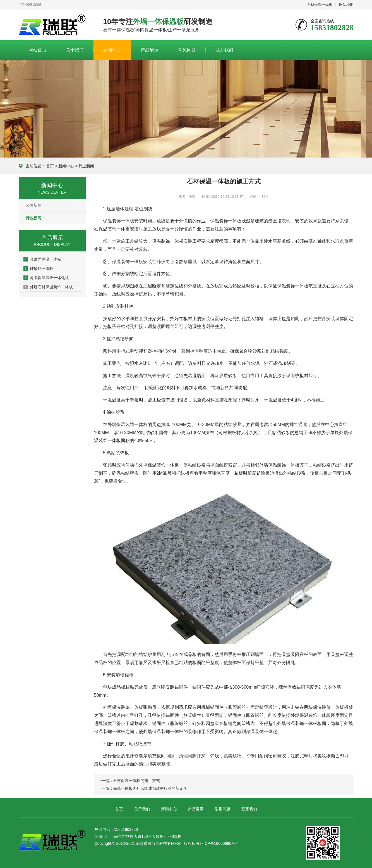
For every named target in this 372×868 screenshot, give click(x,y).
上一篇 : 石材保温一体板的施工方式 (129, 781)
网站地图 (346, 5)
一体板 (235, 221)
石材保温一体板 (320, 5)
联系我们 (224, 50)
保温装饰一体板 (119, 221)
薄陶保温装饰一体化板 (46, 278)
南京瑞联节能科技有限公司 (52, 25)
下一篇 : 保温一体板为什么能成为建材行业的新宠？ (143, 788)
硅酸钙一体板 (38, 268)
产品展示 (150, 50)
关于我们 (75, 50)
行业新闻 (86, 166)
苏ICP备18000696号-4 (219, 843)
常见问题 (187, 50)
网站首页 (37, 50)
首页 (50, 166)
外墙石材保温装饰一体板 (48, 287)
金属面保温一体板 (42, 259)
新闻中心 (112, 50)
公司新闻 (33, 205)
